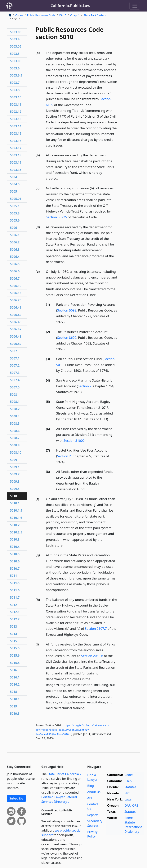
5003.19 (16, 162)
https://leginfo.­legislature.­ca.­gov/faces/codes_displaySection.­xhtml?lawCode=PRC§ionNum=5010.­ (72, 730)
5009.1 (15, 467)
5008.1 (15, 402)
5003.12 (16, 112)
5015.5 (15, 648)
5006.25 (16, 300)
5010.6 (15, 561)
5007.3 (15, 373)
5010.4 (15, 547)
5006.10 (16, 286)
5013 (13, 626)
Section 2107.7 (96, 629)
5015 (13, 641)
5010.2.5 (16, 532)
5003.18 (16, 155)
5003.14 (16, 126)
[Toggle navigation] (135, 6)
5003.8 (15, 90)
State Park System (95, 15)
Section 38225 (56, 217)
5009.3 (15, 481)
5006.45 (16, 322)
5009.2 (15, 474)
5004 (13, 177)
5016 (13, 670)
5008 (13, 395)
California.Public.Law (71, 6)
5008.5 (15, 424)
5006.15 (16, 293)
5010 (13, 496)
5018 (13, 692)
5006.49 (16, 344)
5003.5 (15, 54)
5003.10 (16, 97)
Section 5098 (67, 310)
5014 (13, 634)
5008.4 (15, 416)
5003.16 (16, 141)
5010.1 (15, 503)
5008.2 (15, 409)
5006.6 (15, 271)
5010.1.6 (16, 518)
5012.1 (15, 612)
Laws (128, 799)
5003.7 (15, 83)
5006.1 (15, 235)
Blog (91, 786)
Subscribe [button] (16, 798)
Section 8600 (67, 338)
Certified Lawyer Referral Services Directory (59, 799)
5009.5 (15, 489)
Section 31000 (74, 441)
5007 (13, 351)
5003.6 (15, 68)
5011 (13, 576)
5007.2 (15, 365)
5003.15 (16, 134)
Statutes (130, 787)
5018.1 (15, 699)
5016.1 (15, 677)
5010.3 (15, 539)
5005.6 (15, 220)
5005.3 (15, 213)
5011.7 (15, 598)
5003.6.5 (16, 75)
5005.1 (15, 206)
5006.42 (16, 315)
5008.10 (16, 453)
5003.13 (16, 119)
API (90, 798)
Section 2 (85, 386)
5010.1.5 (16, 510)
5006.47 (16, 329)
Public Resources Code (41, 15)
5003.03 (16, 32)
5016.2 (15, 684)
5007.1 (15, 358)
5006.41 (16, 307)
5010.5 (15, 554)
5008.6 (15, 431)
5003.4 (15, 39)
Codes (19, 15)
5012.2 (15, 619)
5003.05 (16, 46)
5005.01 (16, 199)
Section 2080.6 (92, 656)
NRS (127, 793)
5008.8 (15, 445)
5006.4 (15, 257)
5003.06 (16, 61)
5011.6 (15, 590)
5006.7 (15, 279)
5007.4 (15, 380)
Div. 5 (63, 15)
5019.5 (15, 714)
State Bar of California (63, 774)
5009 (13, 460)
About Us (94, 792)
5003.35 (16, 170)
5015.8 (15, 663)
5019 (13, 706)
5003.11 (16, 105)
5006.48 (16, 336)
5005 (13, 191)
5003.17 (16, 148)
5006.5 (15, 264)
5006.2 (15, 242)
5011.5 (15, 583)
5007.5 (15, 387)
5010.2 (15, 525)
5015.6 (15, 655)
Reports (93, 815)
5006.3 (15, 250)
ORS (135, 805)
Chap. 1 (75, 15)
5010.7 (15, 569)
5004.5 (15, 184)
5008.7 (15, 438)
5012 (13, 605)
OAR (127, 805)
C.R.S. (128, 781)
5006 (13, 228)
